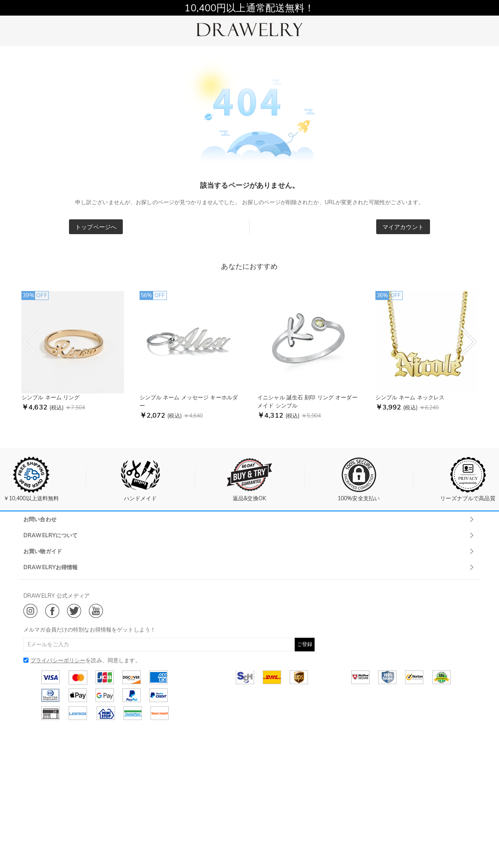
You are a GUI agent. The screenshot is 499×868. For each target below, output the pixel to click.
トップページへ (96, 227)
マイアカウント (403, 227)
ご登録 (305, 644)
